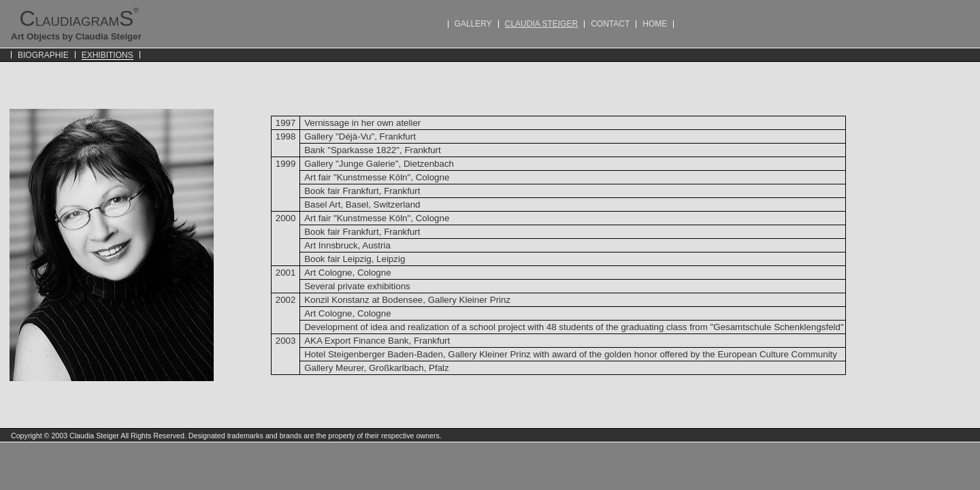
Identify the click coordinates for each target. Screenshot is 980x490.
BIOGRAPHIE (43, 55)
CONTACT (610, 24)
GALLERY (473, 24)
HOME (655, 24)
